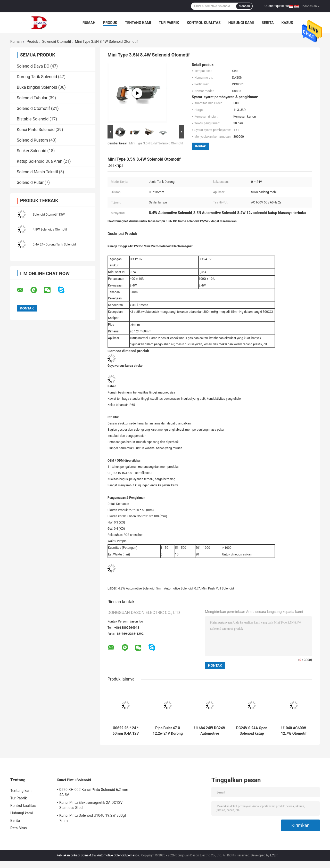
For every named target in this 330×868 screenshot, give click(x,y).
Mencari (244, 6)
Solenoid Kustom (32, 140)
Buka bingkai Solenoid (37, 87)
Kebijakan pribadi (68, 855)
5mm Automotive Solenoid (175, 588)
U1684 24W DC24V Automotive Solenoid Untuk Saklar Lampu (210, 731)
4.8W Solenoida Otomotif (50, 230)
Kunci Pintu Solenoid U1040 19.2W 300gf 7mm (93, 818)
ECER (274, 855)
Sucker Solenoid (31, 151)
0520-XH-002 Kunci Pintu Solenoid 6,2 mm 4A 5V (94, 792)
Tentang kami (138, 23)
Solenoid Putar (30, 182)
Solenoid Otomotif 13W (49, 215)
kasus (287, 23)
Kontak (200, 146)
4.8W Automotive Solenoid (136, 588)
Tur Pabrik (169, 23)
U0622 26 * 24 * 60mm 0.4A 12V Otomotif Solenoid (126, 731)
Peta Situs (19, 828)
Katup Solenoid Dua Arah (40, 161)
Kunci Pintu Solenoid (36, 130)
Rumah (89, 23)
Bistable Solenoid (33, 119)
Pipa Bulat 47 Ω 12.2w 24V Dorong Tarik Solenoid (168, 731)
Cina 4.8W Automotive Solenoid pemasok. (111, 855)
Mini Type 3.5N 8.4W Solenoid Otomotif (156, 143)
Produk (110, 23)
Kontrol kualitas (204, 23)
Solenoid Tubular (32, 98)
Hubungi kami (241, 23)
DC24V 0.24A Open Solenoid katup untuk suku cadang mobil (252, 731)
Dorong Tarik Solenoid (37, 77)
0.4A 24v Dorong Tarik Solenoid (54, 244)
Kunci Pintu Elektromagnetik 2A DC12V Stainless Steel (91, 805)
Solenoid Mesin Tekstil (37, 172)
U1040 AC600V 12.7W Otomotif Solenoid (294, 731)
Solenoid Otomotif (57, 42)
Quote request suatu (278, 6)
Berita (268, 23)
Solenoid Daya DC (33, 66)
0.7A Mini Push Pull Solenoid (214, 588)
